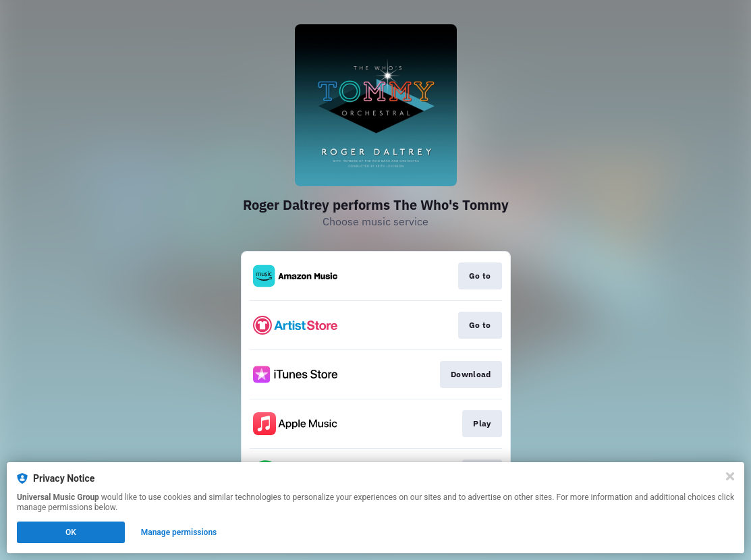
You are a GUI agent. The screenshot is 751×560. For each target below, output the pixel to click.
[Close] (730, 476)
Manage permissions (179, 532)
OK (71, 532)
